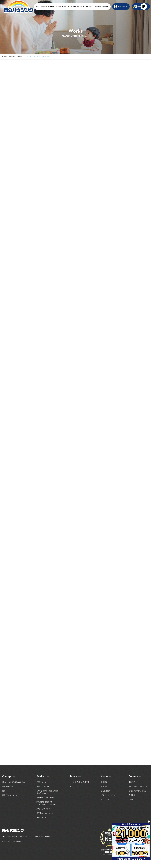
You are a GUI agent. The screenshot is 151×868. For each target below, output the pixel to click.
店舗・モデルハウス (43, 817)
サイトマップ (106, 808)
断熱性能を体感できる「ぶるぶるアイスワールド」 (46, 811)
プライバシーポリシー (109, 803)
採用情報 (105, 7)
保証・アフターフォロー (11, 803)
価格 (4, 799)
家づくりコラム (76, 794)
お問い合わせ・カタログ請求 (139, 794)
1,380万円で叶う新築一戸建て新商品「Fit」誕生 (47, 800)
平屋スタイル (41, 790)
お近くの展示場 (61, 7)
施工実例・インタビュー (76, 7)
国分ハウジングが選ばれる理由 (13, 790)
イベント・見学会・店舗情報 (45, 7)
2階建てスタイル (43, 794)
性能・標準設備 (7, 794)
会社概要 (98, 7)
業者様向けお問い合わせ (138, 799)
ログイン (132, 808)
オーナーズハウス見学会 (45, 806)
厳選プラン (89, 7)
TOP (3, 57)
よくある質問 (106, 799)
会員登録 (132, 803)
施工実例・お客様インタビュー (14, 57)
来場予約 (132, 790)
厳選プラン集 (41, 825)
